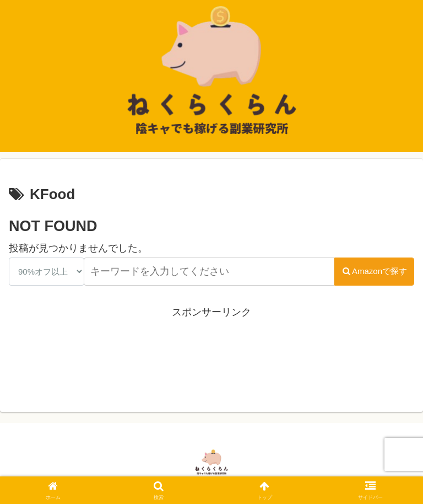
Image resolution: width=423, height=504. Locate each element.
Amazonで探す (374, 271)
